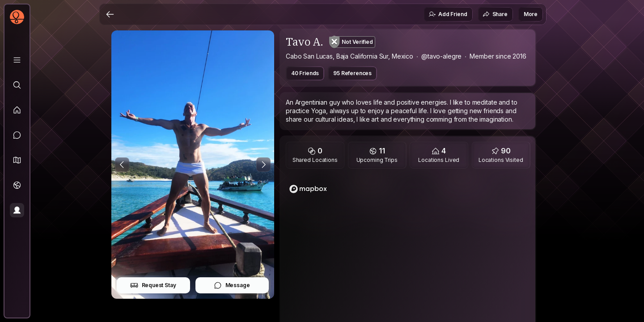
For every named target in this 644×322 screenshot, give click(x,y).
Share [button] (495, 14)
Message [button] (232, 285)
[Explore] (17, 85)
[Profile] (17, 210)
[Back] (110, 14)
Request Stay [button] (153, 285)
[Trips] (17, 185)
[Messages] (17, 135)
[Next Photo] (263, 165)
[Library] (17, 60)
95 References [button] (352, 73)
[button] (17, 160)
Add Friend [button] (448, 14)
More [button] (531, 14)
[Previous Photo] (122, 165)
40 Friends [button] (305, 73)
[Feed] (17, 110)
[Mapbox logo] (308, 189)
